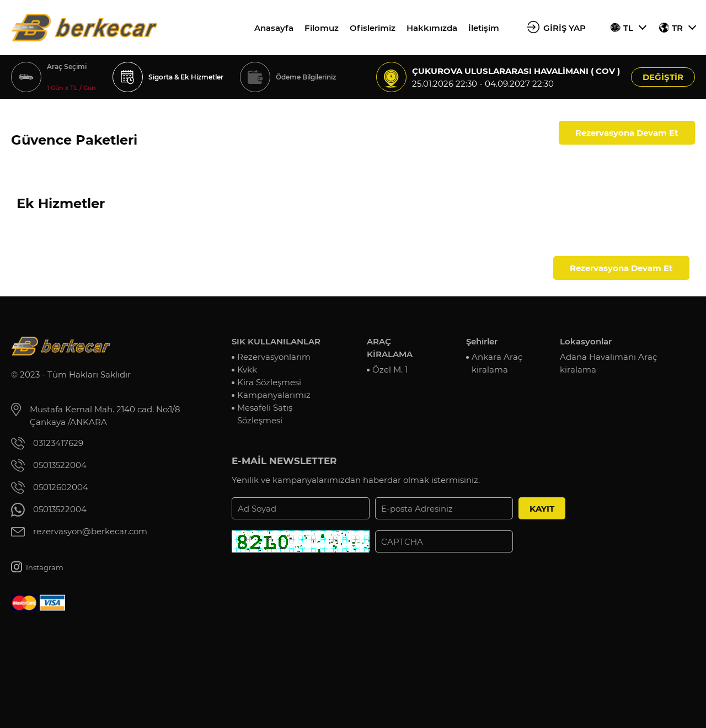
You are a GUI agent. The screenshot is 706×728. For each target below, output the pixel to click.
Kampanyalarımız (274, 395)
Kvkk (247, 370)
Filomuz (322, 28)
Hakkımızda (432, 28)
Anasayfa (274, 28)
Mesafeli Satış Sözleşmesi (265, 414)
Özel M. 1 (390, 370)
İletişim (484, 28)
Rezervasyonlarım (274, 357)
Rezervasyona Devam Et (627, 133)
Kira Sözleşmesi (269, 382)
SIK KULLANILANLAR (276, 341)
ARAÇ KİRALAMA (390, 348)
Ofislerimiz (373, 28)
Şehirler (482, 341)
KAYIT (542, 509)
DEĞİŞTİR (663, 77)
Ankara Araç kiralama (497, 363)
